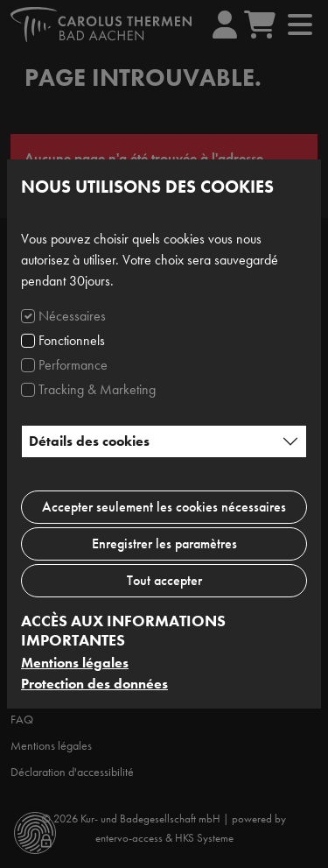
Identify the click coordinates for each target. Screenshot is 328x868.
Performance (73, 365)
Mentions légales (75, 663)
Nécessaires (72, 316)
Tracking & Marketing (97, 389)
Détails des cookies (89, 441)
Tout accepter (164, 580)
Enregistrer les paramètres (164, 543)
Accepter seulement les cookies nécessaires (164, 507)
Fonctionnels (72, 340)
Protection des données (94, 684)
